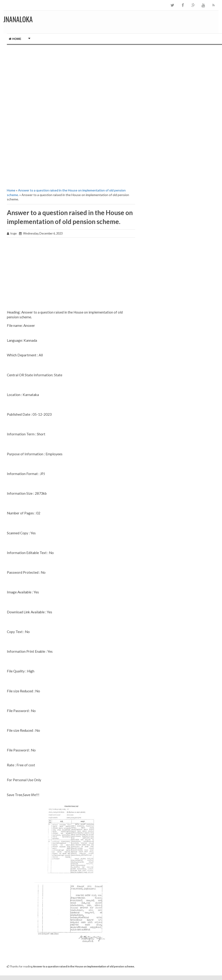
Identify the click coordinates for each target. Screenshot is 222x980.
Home (15, 39)
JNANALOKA (18, 19)
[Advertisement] (69, 77)
